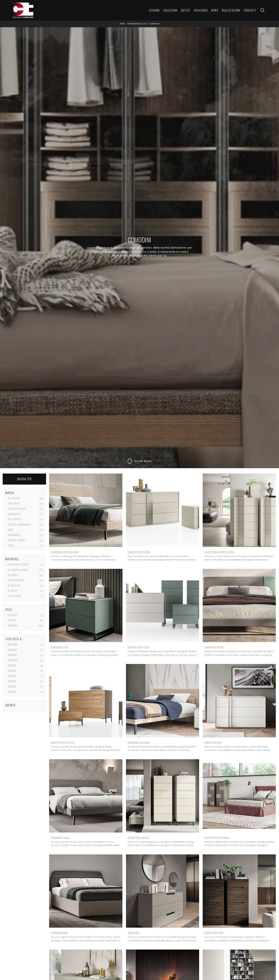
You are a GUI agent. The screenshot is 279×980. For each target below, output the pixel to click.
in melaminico (16, 580)
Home (122, 24)
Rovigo (12, 671)
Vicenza (12, 692)
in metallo (14, 585)
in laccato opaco (18, 570)
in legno (13, 575)
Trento (12, 676)
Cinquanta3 (15, 514)
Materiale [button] (12, 559)
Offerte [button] (10, 705)
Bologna (13, 644)
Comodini (155, 24)
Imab (10, 530)
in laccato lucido (18, 564)
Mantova (13, 660)
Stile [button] (9, 610)
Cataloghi (201, 10)
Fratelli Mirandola (19, 524)
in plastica (14, 596)
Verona (12, 686)
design (12, 620)
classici (13, 615)
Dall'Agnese (15, 519)
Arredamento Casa (137, 24)
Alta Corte (14, 503)
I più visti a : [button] (14, 639)
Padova (12, 665)
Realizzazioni (231, 10)
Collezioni (170, 10)
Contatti (250, 10)
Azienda (154, 10)
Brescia (12, 650)
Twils (11, 545)
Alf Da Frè (14, 498)
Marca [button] (10, 493)
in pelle (12, 591)
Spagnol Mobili (17, 540)
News (215, 10)
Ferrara (13, 655)
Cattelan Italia (17, 509)
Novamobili (14, 535)
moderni (13, 625)
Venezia (12, 681)
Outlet (186, 10)
